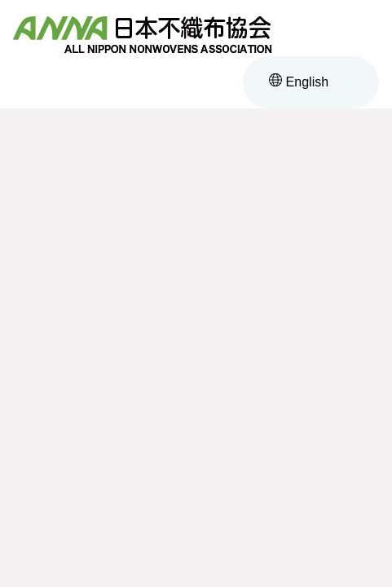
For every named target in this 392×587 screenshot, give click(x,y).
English (299, 82)
